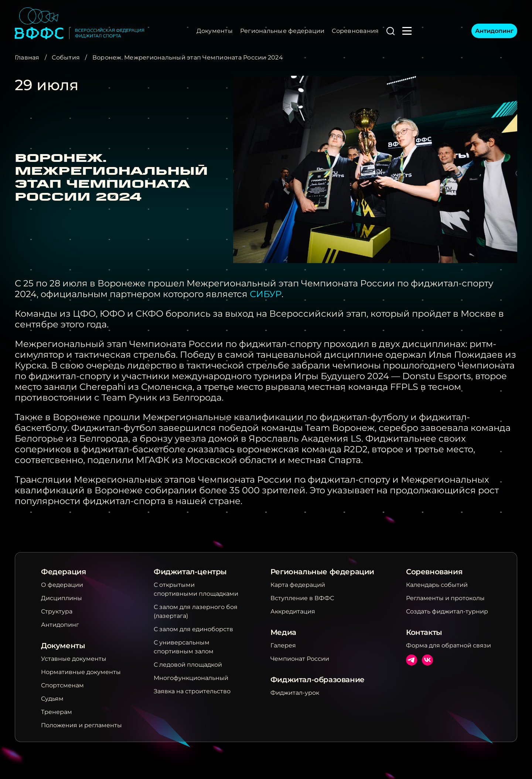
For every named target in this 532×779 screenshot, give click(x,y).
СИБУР (266, 294)
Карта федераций (298, 585)
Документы (215, 31)
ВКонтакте (427, 660)
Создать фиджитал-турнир (447, 611)
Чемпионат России (300, 659)
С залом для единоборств (193, 629)
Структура (57, 611)
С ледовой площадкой (188, 665)
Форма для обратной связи (449, 645)
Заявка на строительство (192, 691)
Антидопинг (494, 31)
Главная (27, 57)
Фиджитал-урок (295, 693)
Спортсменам (62, 685)
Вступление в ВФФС (302, 598)
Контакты (424, 632)
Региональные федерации (282, 31)
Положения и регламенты (81, 725)
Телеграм (412, 660)
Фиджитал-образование (318, 680)
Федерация (63, 572)
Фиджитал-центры (190, 572)
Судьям (52, 699)
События (66, 57)
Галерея (283, 645)
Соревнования (355, 31)
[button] (391, 31)
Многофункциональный (191, 678)
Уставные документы (74, 659)
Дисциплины (62, 598)
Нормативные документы (81, 672)
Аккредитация (293, 611)
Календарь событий (437, 585)
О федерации (62, 585)
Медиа (283, 632)
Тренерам (57, 712)
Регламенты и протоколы (445, 598)
